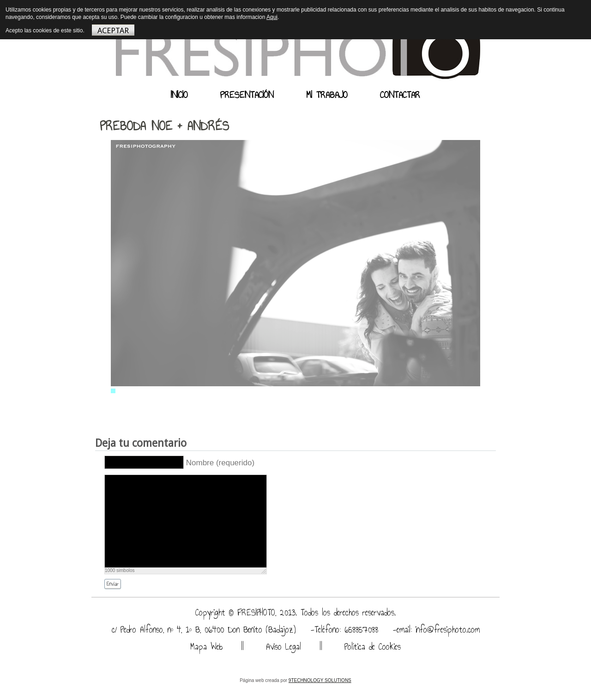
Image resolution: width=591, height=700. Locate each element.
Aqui (272, 17)
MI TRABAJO (327, 94)
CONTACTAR (400, 94)
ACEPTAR (113, 30)
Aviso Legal (282, 647)
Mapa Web (206, 647)
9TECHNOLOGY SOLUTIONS (320, 680)
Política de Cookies (371, 647)
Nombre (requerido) (220, 463)
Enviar (113, 584)
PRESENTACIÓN (247, 94)
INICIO (179, 94)
